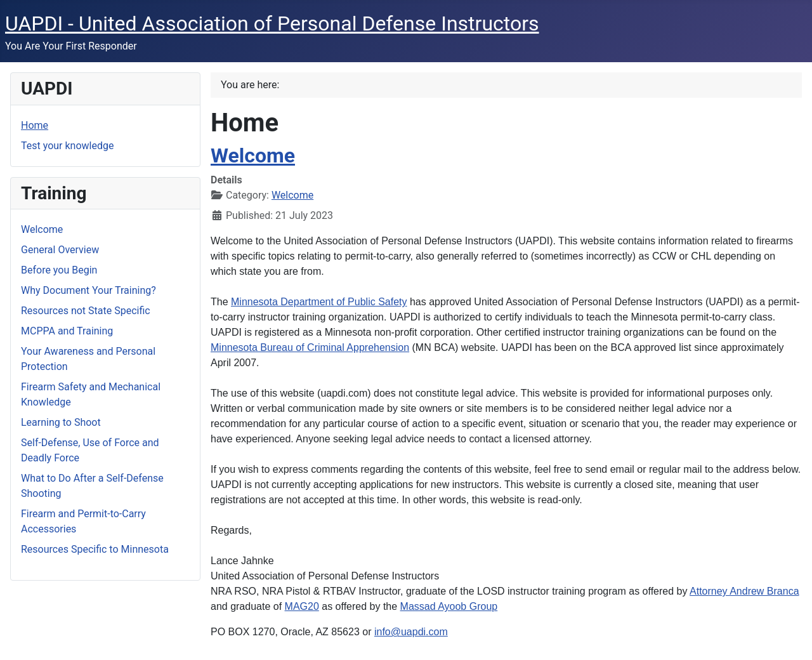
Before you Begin (59, 270)
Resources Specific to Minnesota (95, 549)
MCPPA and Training (67, 331)
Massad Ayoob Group (449, 606)
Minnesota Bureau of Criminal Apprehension (310, 347)
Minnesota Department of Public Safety (319, 302)
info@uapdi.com (411, 632)
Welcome (42, 229)
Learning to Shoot (61, 422)
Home (35, 125)
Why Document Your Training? (88, 290)
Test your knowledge (67, 146)
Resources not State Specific (86, 311)
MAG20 (302, 606)
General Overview (60, 250)
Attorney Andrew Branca (744, 591)
